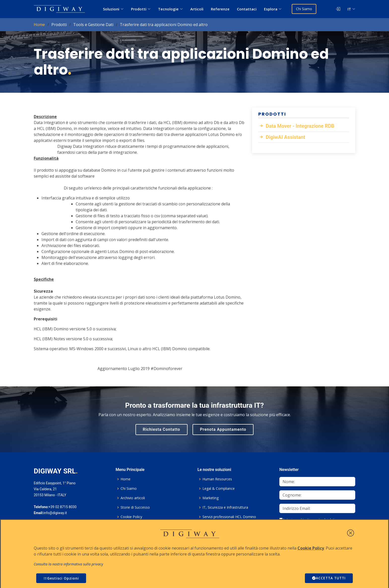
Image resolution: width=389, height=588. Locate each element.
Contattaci (247, 9)
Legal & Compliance (219, 489)
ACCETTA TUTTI (328, 578)
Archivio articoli (133, 498)
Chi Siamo (304, 9)
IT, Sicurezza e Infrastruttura (225, 507)
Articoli (197, 9)
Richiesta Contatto (162, 429)
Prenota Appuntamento (223, 429)
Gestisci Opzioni (61, 578)
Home (39, 25)
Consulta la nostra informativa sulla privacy (68, 564)
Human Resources (217, 479)
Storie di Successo (135, 507)
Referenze (220, 9)
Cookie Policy (131, 517)
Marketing (211, 498)
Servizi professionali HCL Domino (229, 517)
